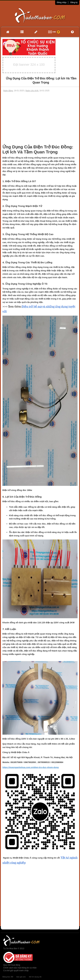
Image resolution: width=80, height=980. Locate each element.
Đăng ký (74, 2)
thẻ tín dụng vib (35, 977)
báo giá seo (21, 977)
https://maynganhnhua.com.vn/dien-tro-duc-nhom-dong (31, 767)
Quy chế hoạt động (12, 965)
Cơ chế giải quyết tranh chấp (16, 971)
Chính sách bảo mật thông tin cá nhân (20, 968)
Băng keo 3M (8, 977)
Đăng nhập (62, 2)
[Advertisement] (40, 117)
